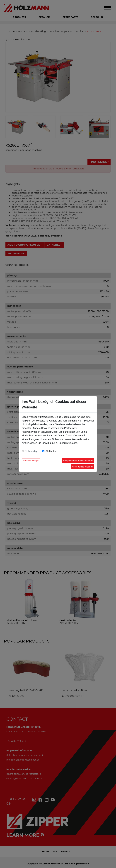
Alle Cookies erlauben (82, 467)
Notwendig (31, 451)
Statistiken (51, 451)
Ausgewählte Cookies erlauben (78, 461)
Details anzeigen (31, 461)
